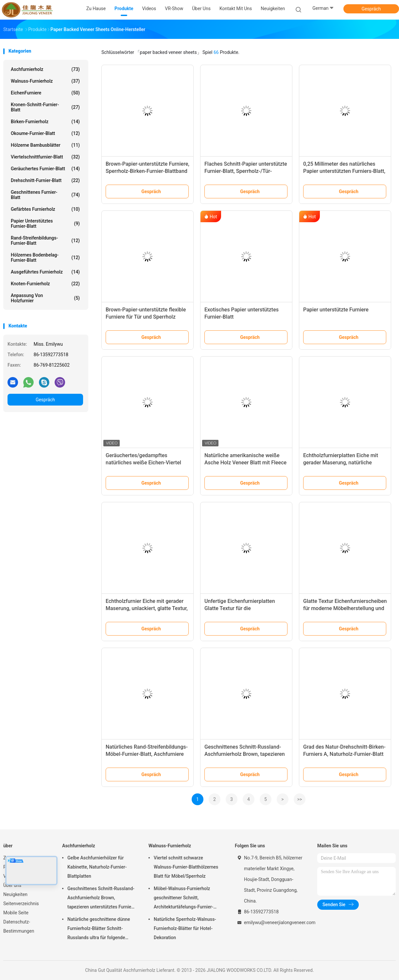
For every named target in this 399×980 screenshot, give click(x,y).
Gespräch (371, 9)
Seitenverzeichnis (21, 904)
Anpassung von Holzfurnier (45, 298)
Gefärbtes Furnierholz (45, 209)
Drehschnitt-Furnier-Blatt (45, 180)
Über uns (12, 885)
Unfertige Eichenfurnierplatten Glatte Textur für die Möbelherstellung (240, 608)
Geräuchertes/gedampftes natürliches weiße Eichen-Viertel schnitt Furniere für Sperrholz (143, 463)
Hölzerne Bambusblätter (45, 145)
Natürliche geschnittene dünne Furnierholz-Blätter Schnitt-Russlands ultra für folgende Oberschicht (99, 929)
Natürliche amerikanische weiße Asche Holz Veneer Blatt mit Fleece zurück (245, 463)
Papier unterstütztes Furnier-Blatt (45, 224)
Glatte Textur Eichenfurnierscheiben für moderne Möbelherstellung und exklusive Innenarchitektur (345, 608)
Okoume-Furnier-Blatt (45, 133)
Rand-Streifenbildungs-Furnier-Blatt (45, 241)
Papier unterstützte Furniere (336, 310)
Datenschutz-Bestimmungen (19, 926)
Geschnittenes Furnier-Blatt (45, 195)
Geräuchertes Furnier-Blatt (45, 169)
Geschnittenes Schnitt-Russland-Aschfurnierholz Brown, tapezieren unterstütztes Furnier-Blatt (245, 754)
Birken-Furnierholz (45, 122)
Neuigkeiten (15, 894)
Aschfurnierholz (45, 69)
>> (300, 799)
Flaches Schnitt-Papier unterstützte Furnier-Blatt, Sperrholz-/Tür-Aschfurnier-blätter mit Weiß (246, 171)
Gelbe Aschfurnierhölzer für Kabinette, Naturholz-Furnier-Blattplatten (97, 867)
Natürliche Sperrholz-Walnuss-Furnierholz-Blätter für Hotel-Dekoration (185, 928)
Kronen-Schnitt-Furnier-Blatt (45, 107)
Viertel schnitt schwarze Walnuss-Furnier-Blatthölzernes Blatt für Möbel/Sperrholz (186, 867)
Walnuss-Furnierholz (45, 81)
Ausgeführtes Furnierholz (45, 272)
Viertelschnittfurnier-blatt (45, 157)
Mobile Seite (16, 913)
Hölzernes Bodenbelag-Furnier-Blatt (45, 257)
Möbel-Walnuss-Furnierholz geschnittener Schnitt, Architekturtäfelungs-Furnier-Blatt (183, 899)
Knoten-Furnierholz (45, 284)
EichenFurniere (45, 93)
